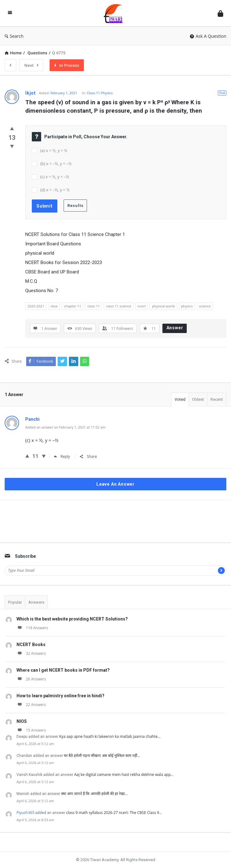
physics (187, 306)
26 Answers (31, 679)
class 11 (94, 306)
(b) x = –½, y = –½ (56, 164)
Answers (36, 602)
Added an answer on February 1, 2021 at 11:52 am (65, 427)
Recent (217, 399)
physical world (163, 306)
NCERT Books (31, 645)
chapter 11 (72, 306)
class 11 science (119, 306)
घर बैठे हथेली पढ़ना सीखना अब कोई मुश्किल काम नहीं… (102, 755)
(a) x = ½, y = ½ (54, 150)
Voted (180, 399)
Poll (222, 93)
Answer (175, 328)
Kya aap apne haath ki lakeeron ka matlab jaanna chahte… (110, 736)
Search (14, 36)
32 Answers (31, 653)
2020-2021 (36, 306)
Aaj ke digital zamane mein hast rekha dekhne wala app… (124, 775)
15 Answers (31, 730)
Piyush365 (25, 813)
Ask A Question (208, 36)
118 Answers (32, 628)
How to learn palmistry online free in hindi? (60, 696)
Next (31, 65)
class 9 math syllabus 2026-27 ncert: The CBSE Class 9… (114, 813)
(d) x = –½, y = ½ (55, 190)
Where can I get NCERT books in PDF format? (63, 670)
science (205, 306)
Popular (15, 602)
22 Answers (31, 705)
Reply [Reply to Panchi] (62, 456)
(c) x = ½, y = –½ (55, 177)
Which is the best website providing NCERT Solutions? (72, 619)
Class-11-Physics (100, 93)
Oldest (198, 399)
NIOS (22, 721)
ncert (142, 306)
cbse (54, 306)
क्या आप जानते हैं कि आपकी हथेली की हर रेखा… (94, 794)
